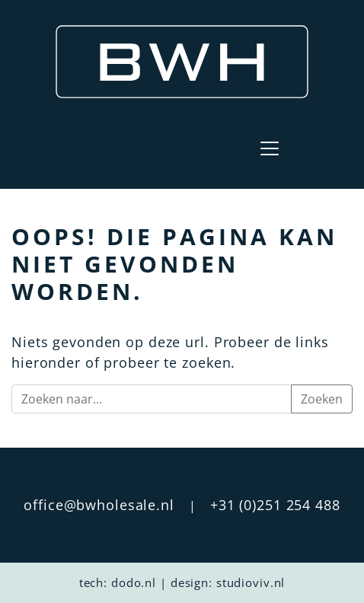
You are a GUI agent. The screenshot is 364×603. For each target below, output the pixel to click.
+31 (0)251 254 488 (275, 505)
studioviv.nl (251, 582)
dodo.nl (134, 582)
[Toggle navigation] (270, 148)
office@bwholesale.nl (99, 505)
